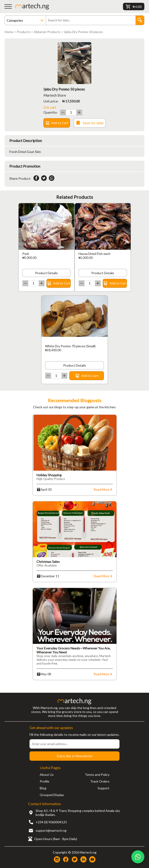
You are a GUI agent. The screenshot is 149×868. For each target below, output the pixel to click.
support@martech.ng (51, 830)
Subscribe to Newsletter (75, 756)
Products (23, 32)
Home (9, 32)
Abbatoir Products (47, 32)
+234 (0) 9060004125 (51, 822)
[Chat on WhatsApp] (138, 857)
